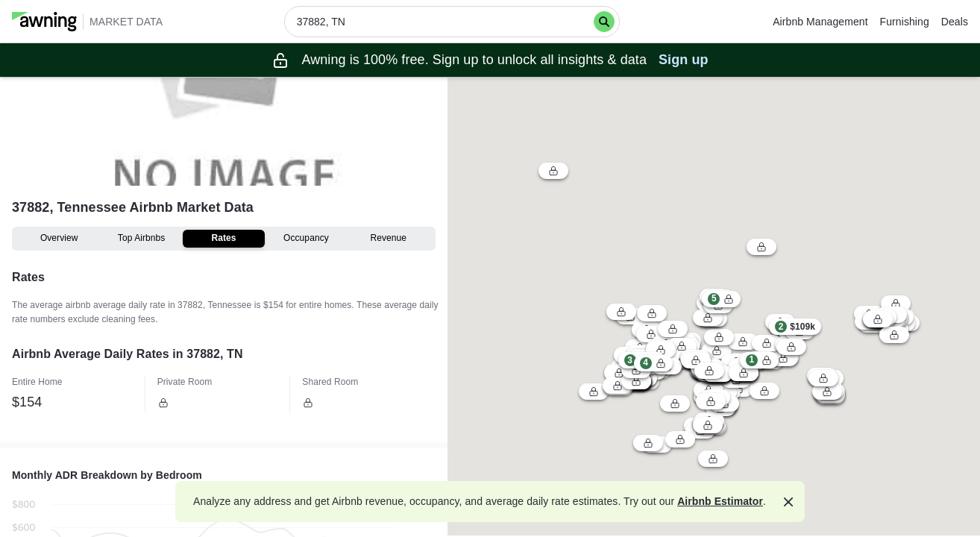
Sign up (684, 60)
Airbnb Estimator (720, 501)
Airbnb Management (820, 22)
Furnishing (905, 22)
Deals (955, 22)
